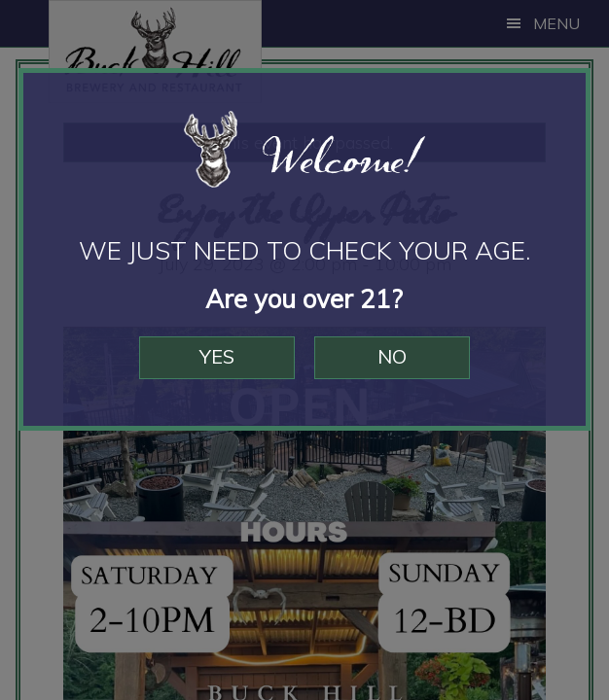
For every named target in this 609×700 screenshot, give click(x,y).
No (392, 356)
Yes (217, 356)
